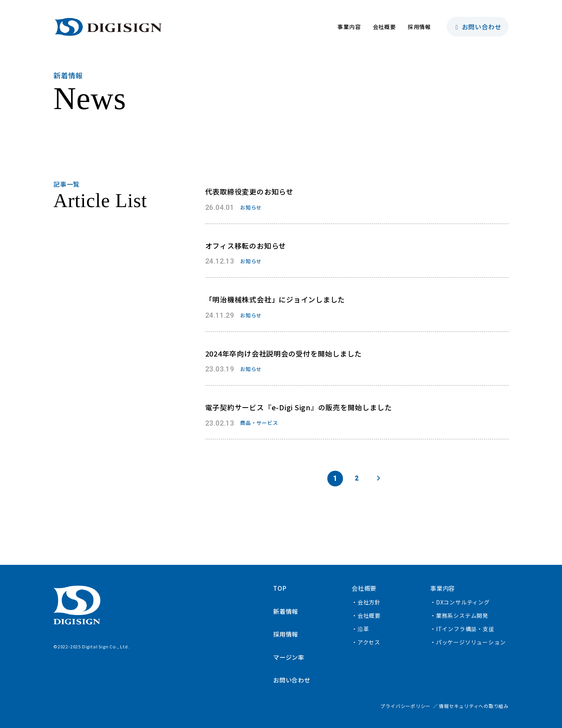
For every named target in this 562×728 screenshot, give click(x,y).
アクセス (369, 642)
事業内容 (349, 27)
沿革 (363, 629)
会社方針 (369, 602)
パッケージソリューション (471, 642)
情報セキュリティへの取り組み (474, 705)
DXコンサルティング (463, 602)
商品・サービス (259, 423)
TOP (280, 588)
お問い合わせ (478, 27)
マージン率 (290, 657)
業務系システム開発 (462, 615)
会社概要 (384, 27)
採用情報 (419, 27)
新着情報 (286, 611)
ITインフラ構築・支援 (465, 629)
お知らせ (251, 207)
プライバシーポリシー (405, 705)
